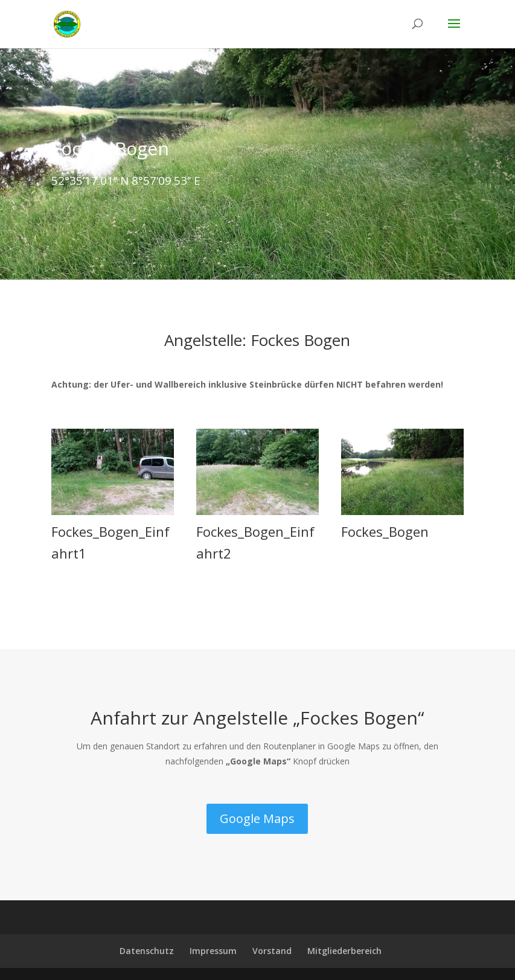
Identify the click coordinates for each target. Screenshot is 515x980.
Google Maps (257, 818)
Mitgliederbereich (344, 951)
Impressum (213, 951)
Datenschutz (147, 951)
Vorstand (272, 951)
